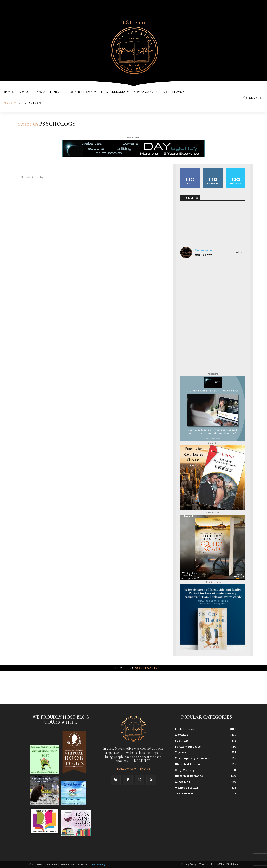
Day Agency (99, 864)
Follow (239, 252)
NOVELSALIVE (147, 668)
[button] (253, 98)
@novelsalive (203, 250)
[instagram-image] (191, 272)
